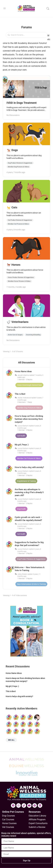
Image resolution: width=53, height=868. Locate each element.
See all (11, 740)
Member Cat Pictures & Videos (18, 224)
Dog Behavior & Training (26, 481)
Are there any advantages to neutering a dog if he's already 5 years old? (29, 492)
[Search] (48, 8)
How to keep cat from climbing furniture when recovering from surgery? (29, 419)
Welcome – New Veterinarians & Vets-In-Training (30, 569)
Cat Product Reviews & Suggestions (20, 220)
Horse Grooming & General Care (29, 385)
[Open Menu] (5, 8)
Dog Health (21, 509)
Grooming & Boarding (33, 335)
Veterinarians (18, 322)
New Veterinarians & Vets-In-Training (31, 584)
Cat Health (21, 436)
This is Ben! (20, 394)
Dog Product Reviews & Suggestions (20, 163)
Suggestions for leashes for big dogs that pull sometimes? (29, 544)
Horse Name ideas (23, 371)
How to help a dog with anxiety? (29, 467)
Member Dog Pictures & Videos (18, 167)
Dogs (12, 150)
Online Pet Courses (13, 812)
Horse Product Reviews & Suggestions (21, 277)
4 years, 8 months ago (16, 230)
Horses (14, 265)
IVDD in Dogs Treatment (22, 103)
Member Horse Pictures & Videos (19, 281)
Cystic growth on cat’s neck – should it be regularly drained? (28, 519)
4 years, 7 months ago (16, 172)
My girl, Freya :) (22, 445)
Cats (12, 207)
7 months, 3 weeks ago (16, 287)
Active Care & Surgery (15, 335)
